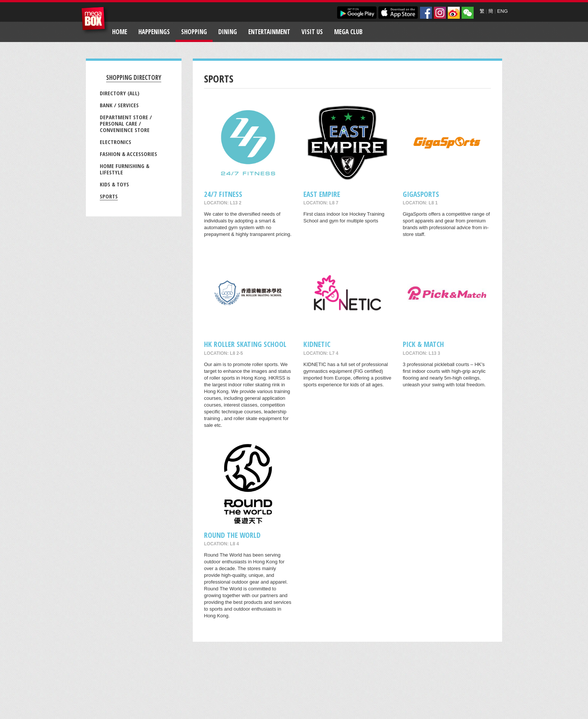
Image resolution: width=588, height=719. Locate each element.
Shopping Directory (134, 77)
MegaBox (95, 20)
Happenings (154, 32)
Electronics (115, 142)
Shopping (194, 32)
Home (120, 32)
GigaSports (421, 194)
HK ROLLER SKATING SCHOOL (245, 344)
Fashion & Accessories (128, 154)
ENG (502, 11)
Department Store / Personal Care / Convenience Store (126, 123)
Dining (228, 32)
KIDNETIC (317, 344)
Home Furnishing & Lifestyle (124, 169)
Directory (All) (120, 93)
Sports (109, 196)
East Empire (322, 194)
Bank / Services (119, 105)
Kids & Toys (114, 184)
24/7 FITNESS (223, 194)
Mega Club (348, 32)
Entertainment (269, 32)
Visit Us (312, 32)
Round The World (232, 535)
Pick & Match (423, 344)
